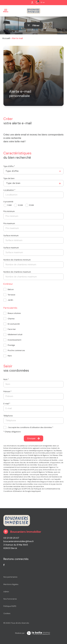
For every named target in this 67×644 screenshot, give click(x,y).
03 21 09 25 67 (11, 538)
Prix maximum (9, 223)
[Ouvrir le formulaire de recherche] (33, 25)
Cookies (7, 613)
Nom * (6, 379)
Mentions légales (11, 584)
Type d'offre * (9, 166)
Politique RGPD (10, 606)
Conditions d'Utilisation (13, 491)
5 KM (9, 205)
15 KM (31, 205)
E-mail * (7, 404)
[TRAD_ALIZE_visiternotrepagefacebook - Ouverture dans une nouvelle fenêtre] (4, 565)
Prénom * (7, 391)
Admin (6, 592)
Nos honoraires (10, 599)
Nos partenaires (10, 577)
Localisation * (9, 190)
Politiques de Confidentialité (45, 489)
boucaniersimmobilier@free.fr (19, 541)
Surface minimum (11, 236)
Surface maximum (11, 248)
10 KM (20, 205)
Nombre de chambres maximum (17, 272)
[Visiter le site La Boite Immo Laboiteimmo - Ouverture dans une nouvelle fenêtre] (38, 633)
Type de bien (9, 178)
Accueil (6, 38)
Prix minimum (9, 211)
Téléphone (8, 416)
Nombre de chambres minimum (17, 260)
